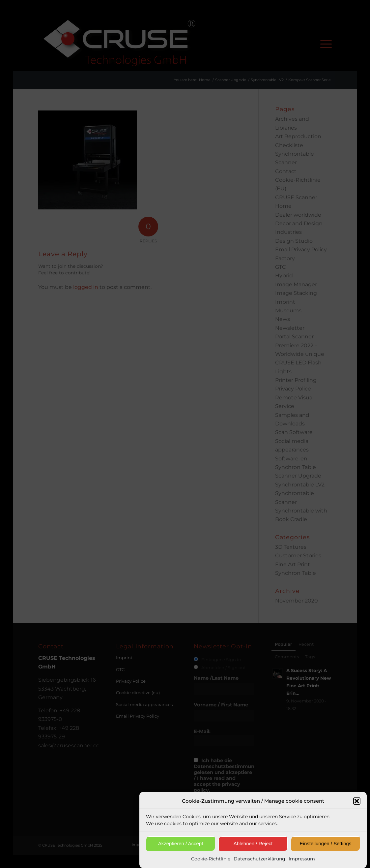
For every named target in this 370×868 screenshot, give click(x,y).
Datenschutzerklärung (259, 862)
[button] (357, 805)
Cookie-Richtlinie (211, 862)
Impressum (302, 862)
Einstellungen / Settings (326, 847)
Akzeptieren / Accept (181, 847)
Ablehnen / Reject (253, 847)
